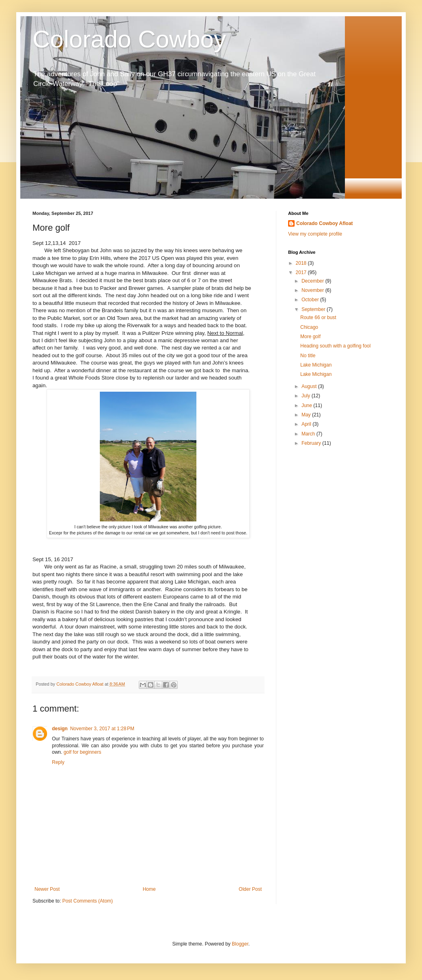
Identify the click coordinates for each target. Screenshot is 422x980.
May (307, 415)
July (307, 396)
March (309, 434)
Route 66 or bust (318, 317)
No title (308, 356)
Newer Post (47, 889)
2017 (302, 272)
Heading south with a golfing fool (335, 346)
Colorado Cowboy (129, 39)
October (311, 300)
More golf (310, 337)
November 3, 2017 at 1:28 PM (102, 729)
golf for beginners (83, 752)
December (313, 281)
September (314, 309)
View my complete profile (315, 234)
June (307, 405)
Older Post (250, 889)
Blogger (240, 944)
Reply (58, 762)
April (307, 424)
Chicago (309, 327)
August (310, 386)
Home (149, 889)
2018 (302, 263)
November (313, 290)
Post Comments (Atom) (87, 901)
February (312, 443)
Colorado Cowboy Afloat (325, 223)
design (60, 729)
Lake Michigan (316, 365)
